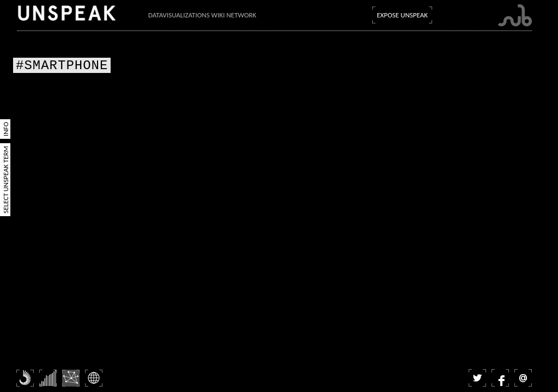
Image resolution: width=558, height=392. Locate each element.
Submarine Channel (515, 16)
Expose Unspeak (402, 15)
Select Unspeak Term (6, 180)
